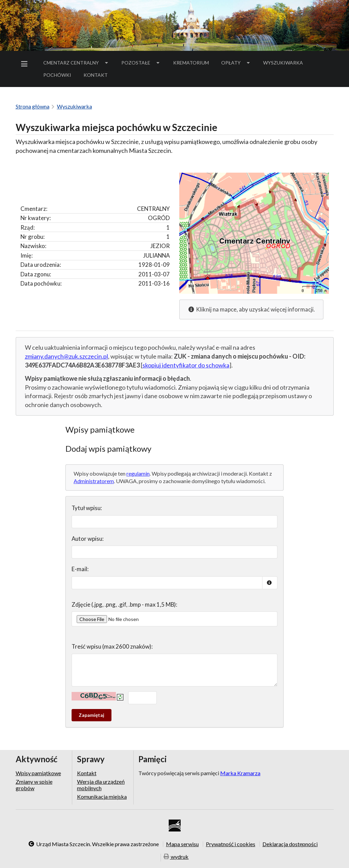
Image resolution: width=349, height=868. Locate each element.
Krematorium (191, 63)
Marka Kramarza (240, 773)
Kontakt (96, 75)
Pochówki (59, 76)
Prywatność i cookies (231, 844)
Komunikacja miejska (102, 797)
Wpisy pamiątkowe (38, 773)
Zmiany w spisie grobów (34, 785)
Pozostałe (141, 63)
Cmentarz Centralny (76, 63)
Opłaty (236, 63)
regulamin (138, 473)
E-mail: (80, 569)
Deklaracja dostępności (290, 844)
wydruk (176, 857)
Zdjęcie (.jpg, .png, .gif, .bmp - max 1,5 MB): (124, 604)
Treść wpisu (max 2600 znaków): (112, 646)
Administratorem (94, 481)
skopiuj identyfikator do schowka (186, 365)
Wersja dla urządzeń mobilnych (101, 785)
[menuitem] (26, 64)
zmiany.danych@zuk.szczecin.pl (66, 356)
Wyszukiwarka (283, 63)
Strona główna (33, 106)
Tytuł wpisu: (87, 508)
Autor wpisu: (88, 539)
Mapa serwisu (182, 844)
